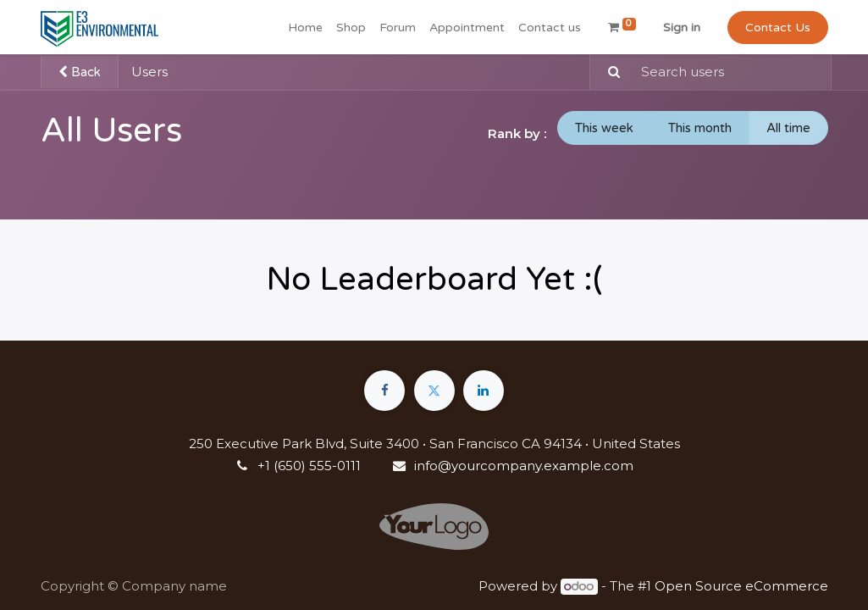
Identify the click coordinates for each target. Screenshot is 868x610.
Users (149, 72)
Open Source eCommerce (741, 586)
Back (80, 72)
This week (604, 128)
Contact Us (778, 28)
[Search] (607, 72)
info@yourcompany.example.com (524, 466)
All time (788, 128)
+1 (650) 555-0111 (309, 466)
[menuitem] (305, 28)
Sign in (682, 28)
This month (700, 128)
